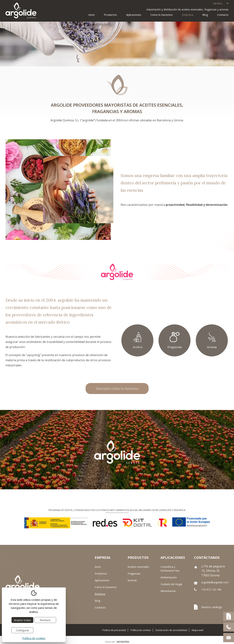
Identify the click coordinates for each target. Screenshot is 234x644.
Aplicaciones (102, 580)
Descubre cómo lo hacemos (117, 389)
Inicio (91, 15)
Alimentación (168, 591)
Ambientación (169, 577)
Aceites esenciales (138, 567)
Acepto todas (22, 620)
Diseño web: (117, 642)
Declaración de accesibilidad (171, 630)
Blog (205, 15)
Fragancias (134, 574)
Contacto (223, 15)
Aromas (132, 580)
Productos (101, 574)
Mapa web (198, 630)
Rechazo (45, 620)
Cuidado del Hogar (171, 584)
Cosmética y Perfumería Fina (170, 569)
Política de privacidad (114, 630)
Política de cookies (141, 630)
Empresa (188, 15)
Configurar (22, 630)
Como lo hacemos (162, 15)
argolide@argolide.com (215, 582)
